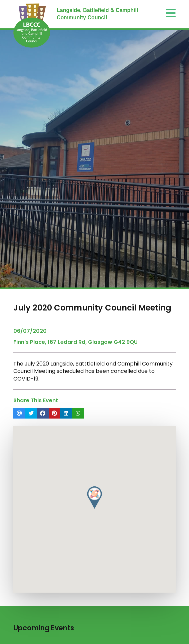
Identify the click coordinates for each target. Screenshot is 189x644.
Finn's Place (29, 342)
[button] (94, 498)
